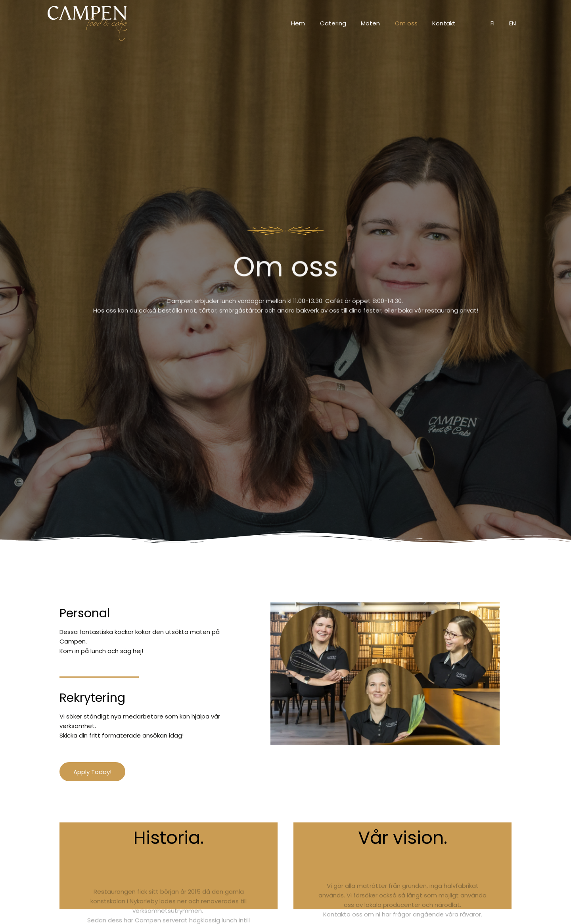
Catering (349, 23)
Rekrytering (92, 698)
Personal (85, 613)
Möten (384, 23)
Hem (317, 23)
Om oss (417, 23)
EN (514, 23)
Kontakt (451, 23)
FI (497, 23)
